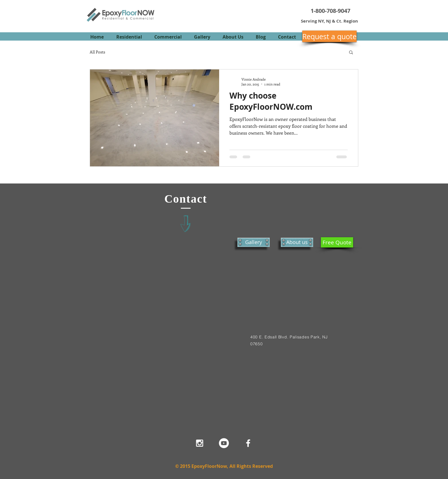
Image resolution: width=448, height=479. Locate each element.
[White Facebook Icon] (248, 443)
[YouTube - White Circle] (224, 443)
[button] (351, 53)
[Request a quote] (329, 36)
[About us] (297, 242)
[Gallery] (254, 242)
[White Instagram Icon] (200, 443)
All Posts (97, 52)
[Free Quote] (337, 242)
